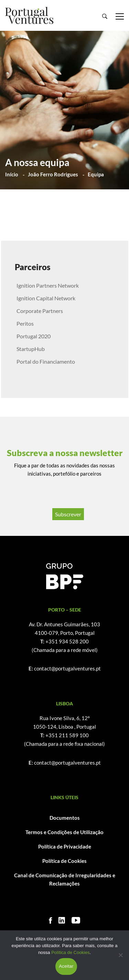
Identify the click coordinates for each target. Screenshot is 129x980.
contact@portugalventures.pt (67, 668)
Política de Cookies (64, 861)
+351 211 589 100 (67, 735)
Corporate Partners (40, 311)
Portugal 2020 (34, 336)
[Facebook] (50, 920)
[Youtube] (76, 920)
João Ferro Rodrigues (53, 174)
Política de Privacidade (65, 846)
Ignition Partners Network (48, 285)
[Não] (120, 955)
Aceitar (66, 966)
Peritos (25, 323)
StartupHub (31, 349)
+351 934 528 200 (67, 641)
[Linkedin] (62, 920)
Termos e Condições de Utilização (64, 832)
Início (12, 174)
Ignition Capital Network (46, 298)
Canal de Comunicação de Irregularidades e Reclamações (65, 880)
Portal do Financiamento (46, 361)
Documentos (65, 818)
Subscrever (68, 514)
